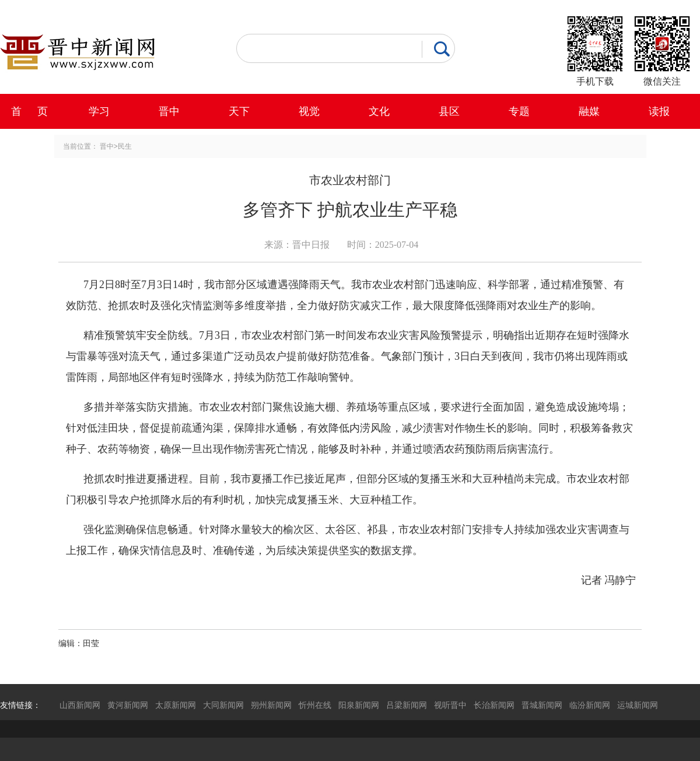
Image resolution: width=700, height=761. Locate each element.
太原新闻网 (176, 705)
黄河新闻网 (128, 705)
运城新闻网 (638, 705)
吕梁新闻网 (407, 705)
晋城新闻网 (542, 705)
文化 (379, 111)
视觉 (309, 111)
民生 (125, 146)
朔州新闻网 (271, 705)
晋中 (169, 111)
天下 (239, 111)
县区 (449, 111)
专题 (519, 111)
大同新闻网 (223, 705)
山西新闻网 (80, 705)
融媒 (589, 111)
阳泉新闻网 (359, 705)
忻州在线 (315, 705)
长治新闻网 (494, 705)
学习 (99, 111)
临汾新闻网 (590, 705)
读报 (659, 111)
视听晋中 (450, 705)
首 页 (29, 111)
